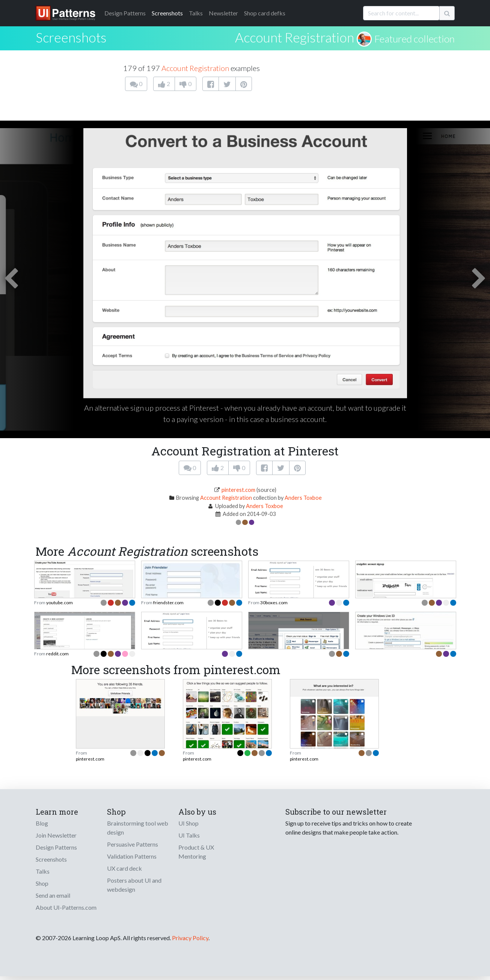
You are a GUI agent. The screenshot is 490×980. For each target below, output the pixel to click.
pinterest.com (238, 490)
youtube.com (60, 603)
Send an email (53, 895)
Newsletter (223, 13)
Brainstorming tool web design (138, 828)
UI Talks (189, 835)
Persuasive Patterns (133, 844)
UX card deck (124, 868)
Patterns (125, 13)
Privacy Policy (190, 938)
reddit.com (57, 654)
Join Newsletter (56, 835)
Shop (42, 883)
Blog (42, 823)
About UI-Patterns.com (66, 907)
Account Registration (295, 37)
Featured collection (415, 39)
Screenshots (167, 13)
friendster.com (168, 603)
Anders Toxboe (303, 498)
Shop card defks (265, 13)
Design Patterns (56, 847)
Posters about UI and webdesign (134, 885)
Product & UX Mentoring (196, 852)
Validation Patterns (132, 856)
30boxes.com (274, 603)
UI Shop (188, 823)
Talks (196, 13)
